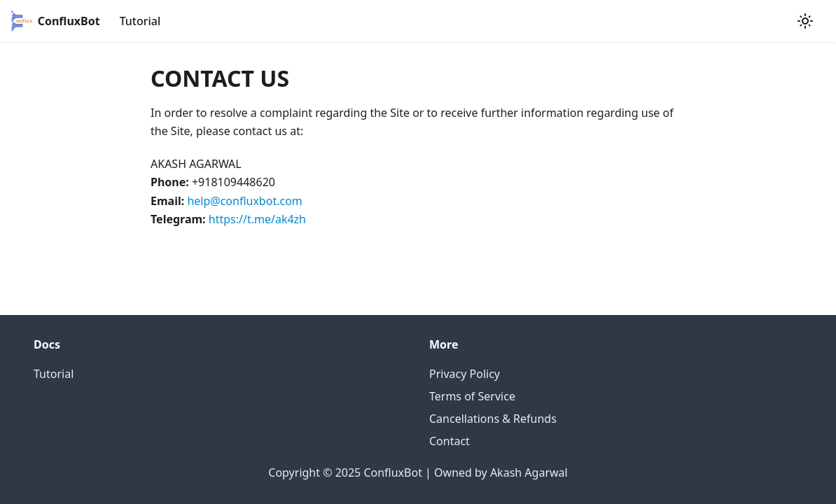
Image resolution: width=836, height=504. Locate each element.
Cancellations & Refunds (493, 419)
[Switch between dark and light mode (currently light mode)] (805, 21)
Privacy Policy (465, 374)
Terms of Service (472, 396)
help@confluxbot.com (244, 201)
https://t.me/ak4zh (257, 219)
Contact (450, 441)
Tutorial (140, 21)
